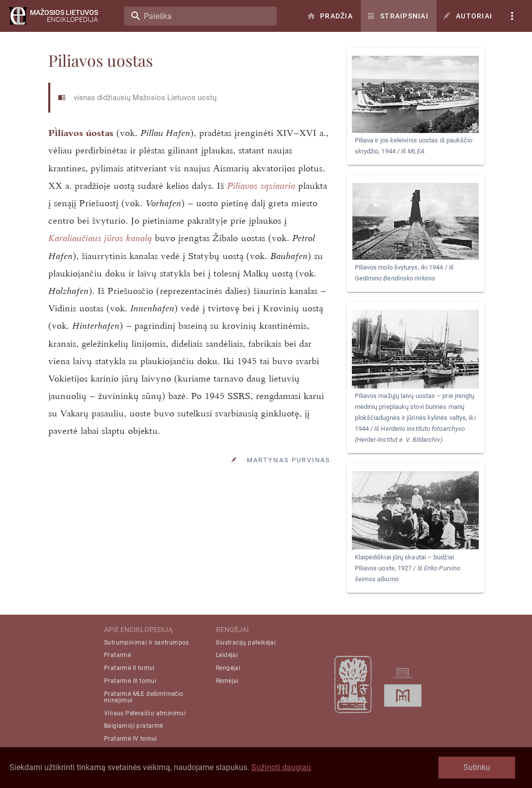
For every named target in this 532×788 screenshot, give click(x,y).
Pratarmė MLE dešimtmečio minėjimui (144, 697)
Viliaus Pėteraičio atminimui (145, 713)
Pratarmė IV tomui (131, 739)
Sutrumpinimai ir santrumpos (147, 643)
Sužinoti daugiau (281, 767)
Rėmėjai (227, 681)
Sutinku (477, 767)
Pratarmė (117, 655)
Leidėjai (227, 655)
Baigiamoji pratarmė (134, 726)
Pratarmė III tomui (130, 681)
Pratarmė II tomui (129, 668)
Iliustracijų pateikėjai (246, 643)
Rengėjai (228, 668)
